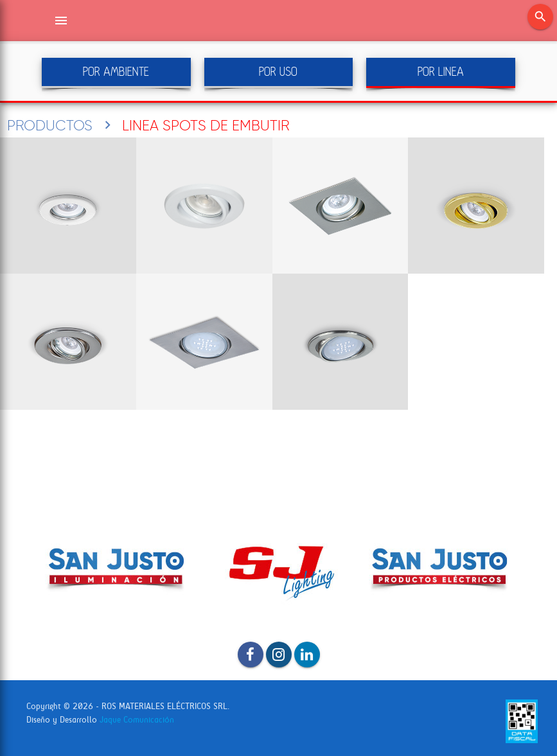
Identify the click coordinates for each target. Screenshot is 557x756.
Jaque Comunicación (137, 720)
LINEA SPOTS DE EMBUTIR (206, 125)
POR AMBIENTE (116, 72)
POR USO (278, 72)
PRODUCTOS (50, 125)
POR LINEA (441, 72)
